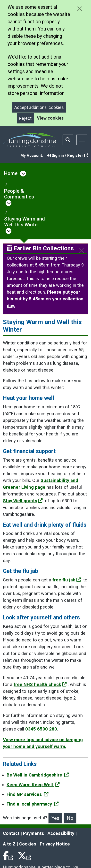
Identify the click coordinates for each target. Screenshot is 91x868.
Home (11, 173)
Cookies (28, 844)
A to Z (9, 844)
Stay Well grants (23, 501)
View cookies (50, 118)
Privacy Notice (55, 844)
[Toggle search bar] (68, 140)
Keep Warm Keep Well (33, 785)
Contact (11, 833)
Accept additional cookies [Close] (39, 107)
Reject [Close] (25, 118)
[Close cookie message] (79, 9)
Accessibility (61, 833)
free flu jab (67, 580)
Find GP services (28, 794)
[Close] (82, 251)
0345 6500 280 (41, 729)
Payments (33, 833)
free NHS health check (40, 685)
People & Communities (19, 194)
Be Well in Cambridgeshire (38, 775)
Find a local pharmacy (33, 804)
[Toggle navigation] (82, 140)
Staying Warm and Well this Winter (25, 222)
